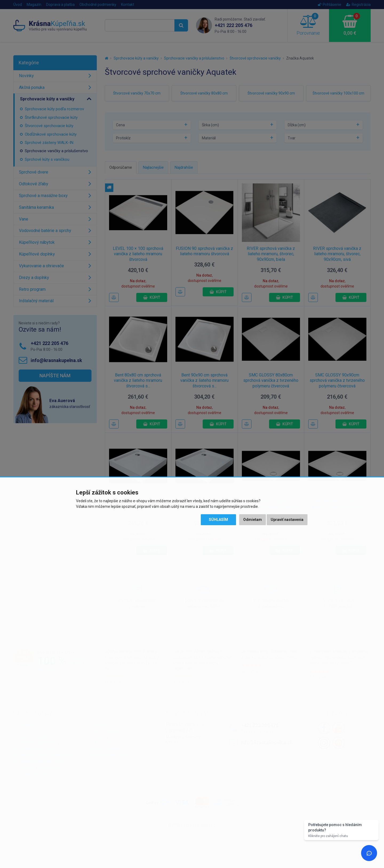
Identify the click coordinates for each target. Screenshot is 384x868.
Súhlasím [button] (218, 520)
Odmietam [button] (253, 520)
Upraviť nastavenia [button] (287, 520)
